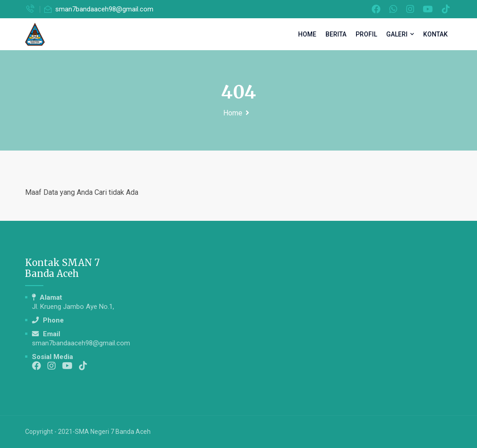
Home (307, 34)
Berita (336, 34)
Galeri (400, 34)
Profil (366, 34)
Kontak (435, 34)
